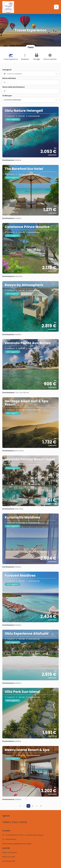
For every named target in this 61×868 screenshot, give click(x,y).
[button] (30, 100)
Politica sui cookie (9, 857)
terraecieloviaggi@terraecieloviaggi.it (18, 844)
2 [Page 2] (33, 806)
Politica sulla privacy (10, 853)
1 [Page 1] (28, 806)
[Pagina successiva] (37, 806)
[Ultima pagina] (41, 806)
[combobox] (30, 91)
